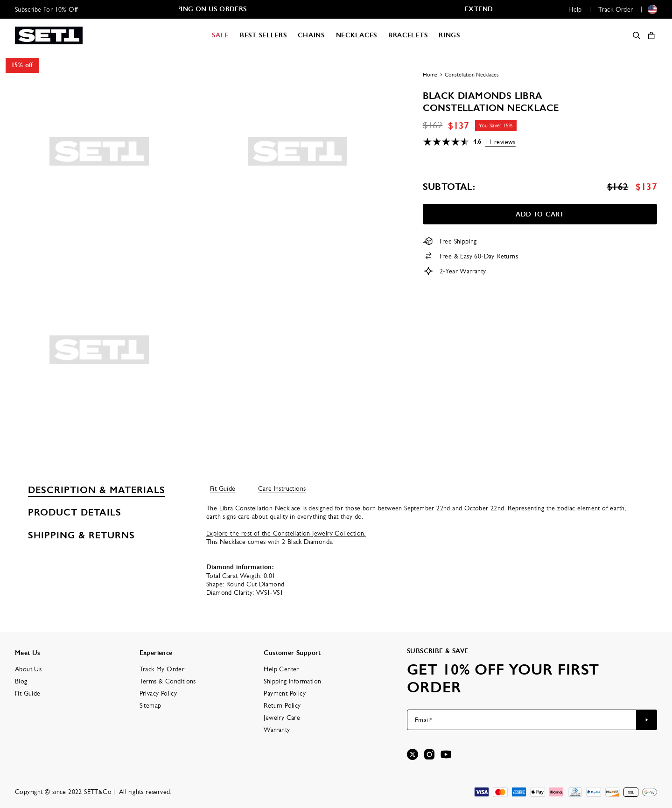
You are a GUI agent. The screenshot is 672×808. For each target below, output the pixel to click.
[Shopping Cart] (651, 35)
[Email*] (522, 720)
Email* (423, 720)
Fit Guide (223, 488)
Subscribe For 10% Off (46, 9)
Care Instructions (282, 488)
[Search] (637, 35)
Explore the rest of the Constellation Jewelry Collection (286, 533)
